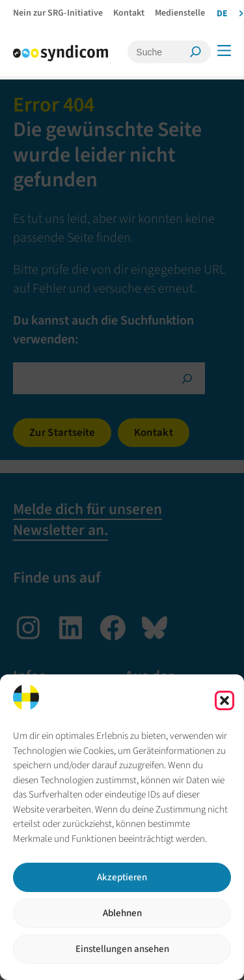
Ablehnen (122, 913)
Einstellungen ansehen (122, 949)
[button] (224, 700)
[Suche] (160, 52)
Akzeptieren (122, 877)
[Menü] (224, 50)
